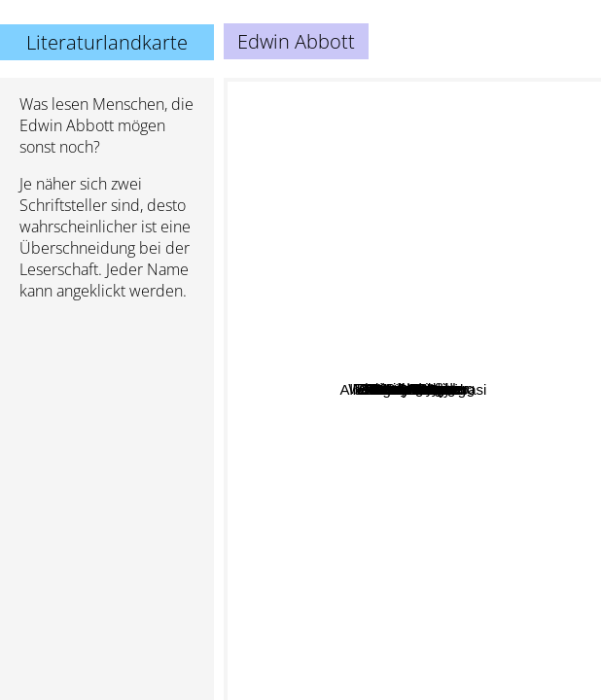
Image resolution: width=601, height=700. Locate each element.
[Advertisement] (107, 419)
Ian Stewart (386, 330)
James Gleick (417, 385)
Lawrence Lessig (330, 459)
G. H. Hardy (389, 430)
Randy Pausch (493, 411)
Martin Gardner (439, 303)
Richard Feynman (349, 277)
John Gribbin (458, 326)
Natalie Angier (527, 353)
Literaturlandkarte (107, 42)
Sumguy (370, 124)
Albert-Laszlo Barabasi (512, 547)
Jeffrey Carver (285, 414)
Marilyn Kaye (456, 621)
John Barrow (476, 496)
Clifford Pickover (450, 583)
